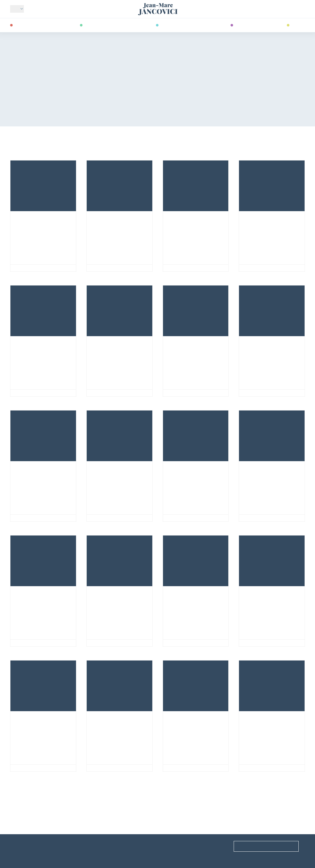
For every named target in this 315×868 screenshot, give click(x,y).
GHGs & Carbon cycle (269, 518)
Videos (298, 25)
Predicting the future (269, 768)
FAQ (166, 846)
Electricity (180, 268)
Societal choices (264, 393)
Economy (178, 768)
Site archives (100, 856)
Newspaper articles (267, 268)
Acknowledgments (30, 856)
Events (93, 846)
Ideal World (29, 268)
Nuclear (24, 518)
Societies (101, 518)
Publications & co (179, 25)
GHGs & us (103, 268)
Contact (172, 856)
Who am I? (40, 9)
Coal (173, 643)
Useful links (22, 846)
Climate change (31, 25)
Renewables (180, 393)
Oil (17, 393)
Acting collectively (115, 768)
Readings (245, 25)
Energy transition (103, 25)
